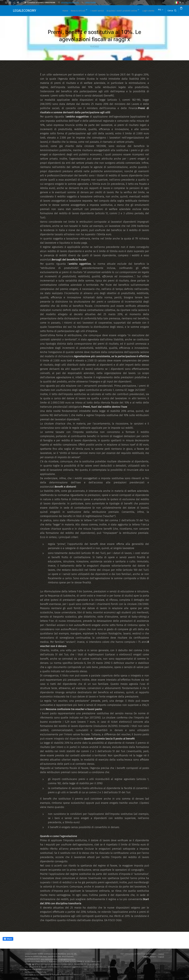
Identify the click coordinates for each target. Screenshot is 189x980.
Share (8, 939)
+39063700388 (90, 2)
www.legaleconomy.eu (49, 959)
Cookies (161, 954)
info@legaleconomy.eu (70, 2)
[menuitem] (64, 11)
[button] (162, 11)
